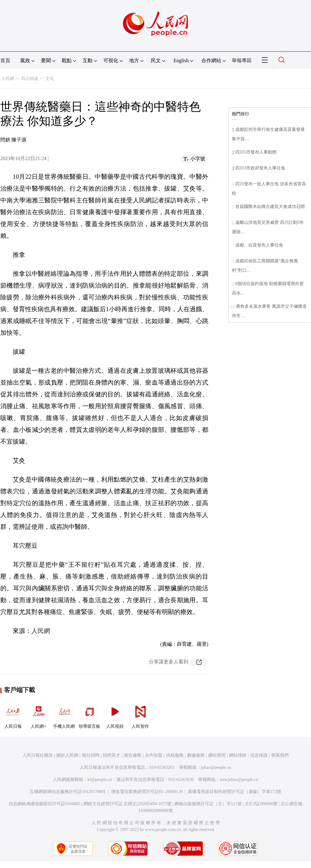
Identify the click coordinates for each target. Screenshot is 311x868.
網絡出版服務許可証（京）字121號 (208, 804)
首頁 (5, 60)
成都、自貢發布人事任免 (259, 245)
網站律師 (238, 755)
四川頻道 (30, 78)
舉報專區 (242, 60)
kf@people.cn (100, 780)
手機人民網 (64, 715)
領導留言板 (89, 715)
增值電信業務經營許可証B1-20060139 (147, 792)
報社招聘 (91, 755)
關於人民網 (67, 755)
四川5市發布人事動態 (256, 152)
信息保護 (259, 755)
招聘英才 (111, 755)
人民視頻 (115, 715)
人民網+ (38, 715)
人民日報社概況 (38, 755)
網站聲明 (217, 755)
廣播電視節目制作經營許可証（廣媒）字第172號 (234, 792)
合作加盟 (154, 755)
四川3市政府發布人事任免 (260, 168)
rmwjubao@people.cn (239, 780)
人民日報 (13, 715)
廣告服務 (133, 755)
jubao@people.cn (216, 767)
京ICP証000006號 (261, 804)
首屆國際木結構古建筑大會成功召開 (270, 207)
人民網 (8, 78)
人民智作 (140, 715)
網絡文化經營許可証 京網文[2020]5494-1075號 (128, 804)
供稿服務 (175, 755)
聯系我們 (280, 755)
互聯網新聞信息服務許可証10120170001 (68, 792)
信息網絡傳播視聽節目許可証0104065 (45, 804)
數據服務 (196, 755)
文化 (50, 78)
